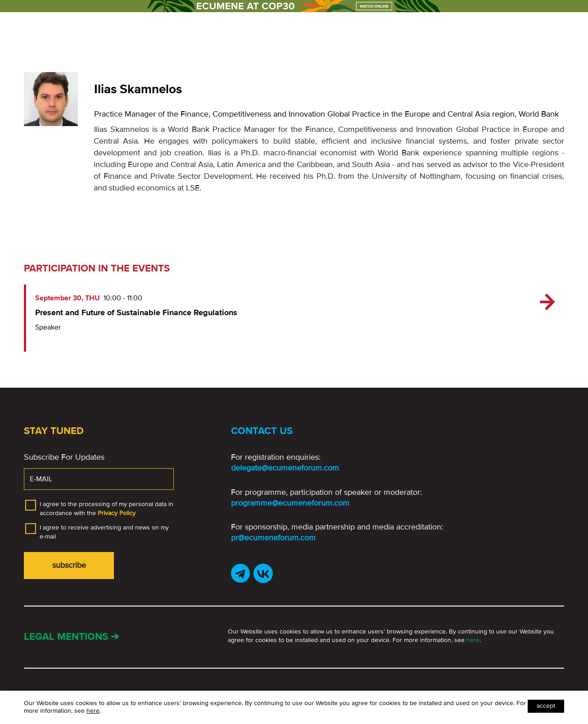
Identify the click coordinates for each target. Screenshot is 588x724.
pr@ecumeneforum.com (273, 538)
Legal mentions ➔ (71, 637)
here (473, 640)
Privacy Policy (117, 513)
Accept (546, 706)
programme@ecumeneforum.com (290, 503)
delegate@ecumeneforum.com (285, 468)
